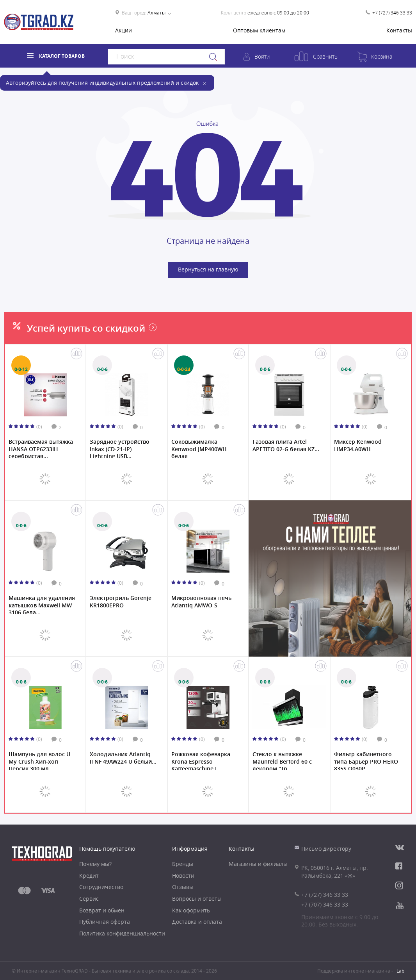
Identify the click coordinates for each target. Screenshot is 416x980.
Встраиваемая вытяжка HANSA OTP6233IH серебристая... (41, 448)
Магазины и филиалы (258, 864)
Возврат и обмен (102, 910)
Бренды (183, 864)
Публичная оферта (105, 922)
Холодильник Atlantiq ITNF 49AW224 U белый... (123, 758)
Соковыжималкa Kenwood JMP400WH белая (199, 448)
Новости (183, 876)
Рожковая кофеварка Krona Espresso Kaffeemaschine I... (201, 760)
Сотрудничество (101, 887)
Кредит (89, 876)
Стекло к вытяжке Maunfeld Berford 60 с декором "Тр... (282, 760)
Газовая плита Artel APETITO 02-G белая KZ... (286, 445)
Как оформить (191, 910)
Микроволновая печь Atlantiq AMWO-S (201, 602)
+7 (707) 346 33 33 (325, 904)
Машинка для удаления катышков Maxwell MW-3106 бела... (42, 604)
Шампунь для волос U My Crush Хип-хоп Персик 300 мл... (39, 760)
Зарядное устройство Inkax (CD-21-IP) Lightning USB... (120, 448)
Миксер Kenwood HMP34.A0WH (358, 445)
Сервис (89, 899)
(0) (39, 427)
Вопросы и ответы (197, 899)
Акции (124, 30)
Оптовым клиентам (259, 30)
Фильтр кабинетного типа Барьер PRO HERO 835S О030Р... (366, 760)
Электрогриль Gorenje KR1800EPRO (121, 602)
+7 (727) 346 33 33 (392, 12)
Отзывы (183, 887)
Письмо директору (326, 849)
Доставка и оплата (197, 922)
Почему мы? (95, 864)
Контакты (399, 30)
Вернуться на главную (208, 269)
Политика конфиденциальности (122, 933)
